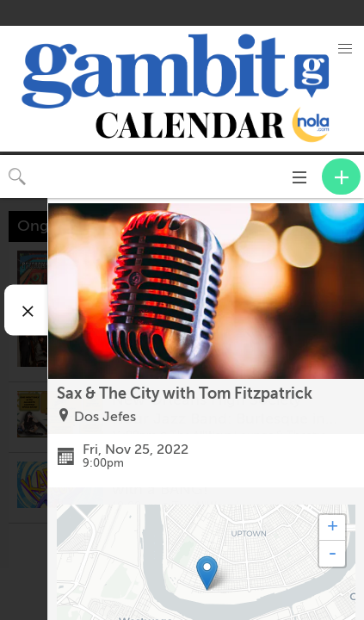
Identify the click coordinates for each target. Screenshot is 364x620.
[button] (345, 49)
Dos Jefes (105, 417)
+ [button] (333, 528)
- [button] (332, 554)
